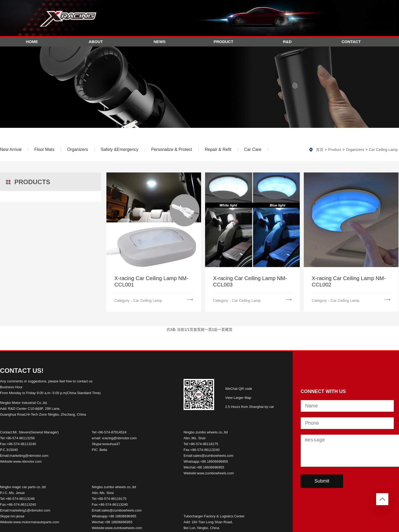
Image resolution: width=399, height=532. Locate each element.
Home (32, 42)
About (96, 42)
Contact (351, 42)
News (160, 42)
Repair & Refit (218, 149)
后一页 (219, 330)
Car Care (253, 149)
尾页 (229, 330)
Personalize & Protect (172, 149)
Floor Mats (44, 149)
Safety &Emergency (120, 149)
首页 (320, 150)
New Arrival (11, 149)
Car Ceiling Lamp (383, 150)
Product (223, 42)
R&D (287, 42)
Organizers (77, 149)
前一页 (206, 330)
